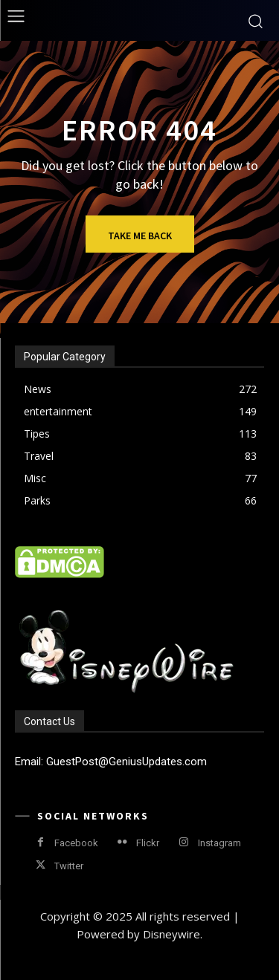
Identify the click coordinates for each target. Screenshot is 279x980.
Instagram (219, 843)
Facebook (76, 843)
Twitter (69, 866)
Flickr (148, 843)
